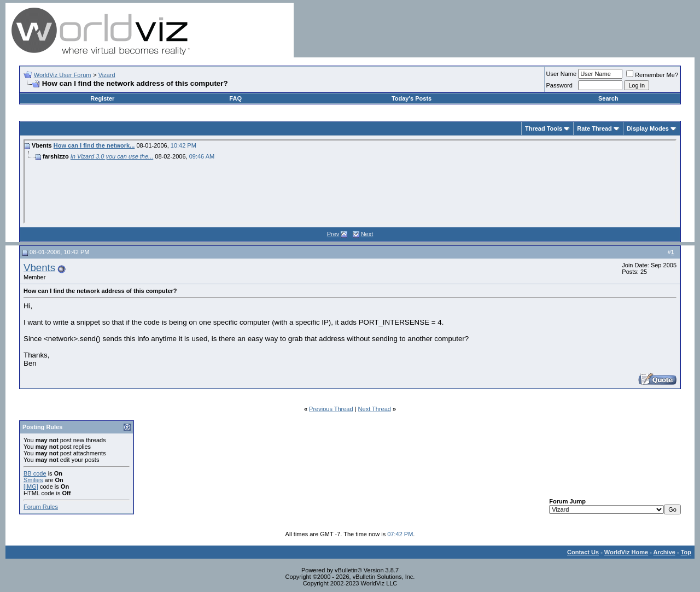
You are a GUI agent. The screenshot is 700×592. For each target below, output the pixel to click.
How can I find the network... (94, 145)
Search (608, 98)
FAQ (235, 98)
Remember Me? (652, 75)
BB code (35, 473)
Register (102, 98)
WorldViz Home (626, 552)
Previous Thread (331, 409)
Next (367, 234)
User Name (562, 74)
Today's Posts (412, 98)
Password (559, 85)
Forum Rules (41, 507)
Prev (333, 234)
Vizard (107, 75)
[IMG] (31, 487)
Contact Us (583, 552)
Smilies (33, 480)
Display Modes (648, 128)
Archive (664, 552)
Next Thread (375, 409)
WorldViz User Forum (63, 75)
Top (686, 552)
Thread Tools (544, 128)
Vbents (39, 268)
